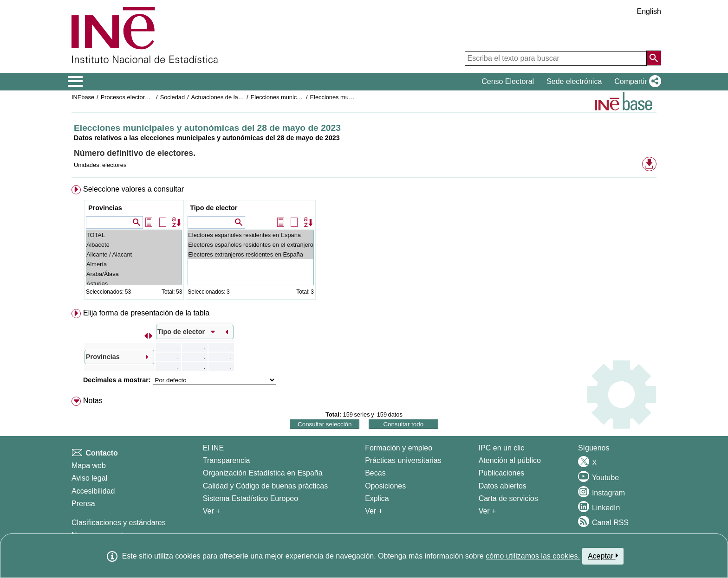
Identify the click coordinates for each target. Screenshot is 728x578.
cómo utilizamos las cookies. (533, 556)
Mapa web (89, 466)
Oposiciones (385, 486)
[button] (636, 82)
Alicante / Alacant (134, 254)
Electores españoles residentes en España (251, 235)
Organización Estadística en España (263, 473)
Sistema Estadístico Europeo (250, 498)
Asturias (134, 284)
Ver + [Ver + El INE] (212, 511)
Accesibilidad (93, 491)
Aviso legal (89, 478)
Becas (375, 473)
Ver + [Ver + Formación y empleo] (374, 511)
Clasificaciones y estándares (119, 523)
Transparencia (227, 460)
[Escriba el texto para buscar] (556, 58)
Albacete (134, 245)
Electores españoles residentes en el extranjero (251, 245)
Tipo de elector (214, 208)
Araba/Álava (134, 274)
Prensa (83, 504)
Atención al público (510, 460)
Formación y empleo (399, 448)
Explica (377, 498)
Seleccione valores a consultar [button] (133, 189)
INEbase (83, 97)
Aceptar (603, 556)
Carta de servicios (508, 498)
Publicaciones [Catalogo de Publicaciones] (502, 473)
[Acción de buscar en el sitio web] (654, 58)
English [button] (649, 11)
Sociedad (172, 97)
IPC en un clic (502, 448)
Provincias (105, 208)
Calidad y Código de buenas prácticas (266, 486)
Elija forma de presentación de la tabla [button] (146, 313)
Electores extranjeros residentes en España (251, 254)
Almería (134, 264)
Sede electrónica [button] (574, 81)
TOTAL (134, 235)
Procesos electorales (128, 97)
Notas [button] (93, 401)
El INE (213, 448)
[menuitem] (364, 244)
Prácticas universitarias (403, 460)
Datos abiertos (503, 486)
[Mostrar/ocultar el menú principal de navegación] (75, 82)
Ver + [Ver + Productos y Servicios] (487, 511)
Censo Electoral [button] (508, 81)
